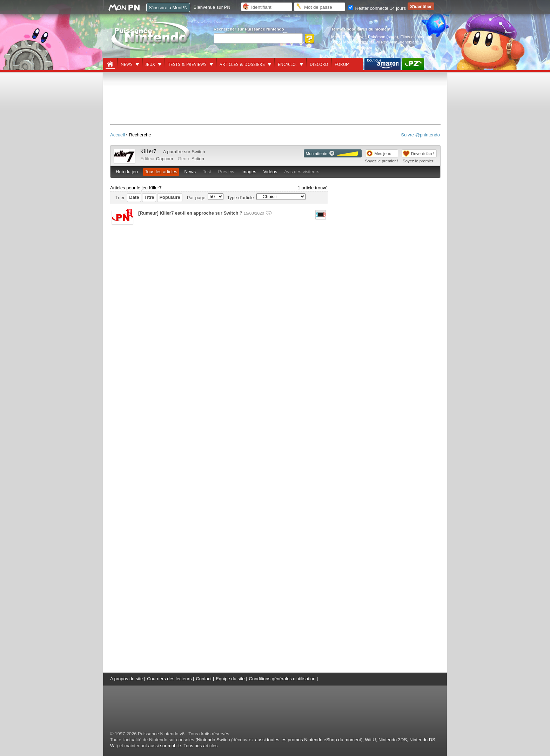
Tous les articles (161, 172)
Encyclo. (287, 65)
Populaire (170, 197)
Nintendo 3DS (393, 740)
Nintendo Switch (213, 740)
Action (198, 159)
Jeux (150, 65)
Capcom (165, 159)
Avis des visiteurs (302, 172)
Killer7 (148, 151)
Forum (342, 65)
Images (249, 172)
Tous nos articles (200, 746)
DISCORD (319, 65)
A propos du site (126, 679)
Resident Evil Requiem (376, 42)
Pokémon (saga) (383, 37)
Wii (113, 746)
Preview (226, 172)
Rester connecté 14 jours (377, 8)
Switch (198, 152)
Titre (149, 197)
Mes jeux (383, 153)
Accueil (118, 135)
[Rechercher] (258, 38)
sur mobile (170, 746)
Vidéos (270, 172)
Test (207, 172)
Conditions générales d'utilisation (282, 679)
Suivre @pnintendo (420, 135)
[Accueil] (110, 64)
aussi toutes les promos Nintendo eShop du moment (308, 740)
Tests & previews (187, 65)
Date (134, 197)
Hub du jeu (127, 172)
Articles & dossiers (242, 65)
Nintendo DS (422, 740)
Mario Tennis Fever (348, 37)
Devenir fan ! (423, 153)
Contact (204, 679)
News (127, 65)
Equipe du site (230, 679)
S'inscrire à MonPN (168, 8)
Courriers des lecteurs (169, 679)
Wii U (371, 740)
